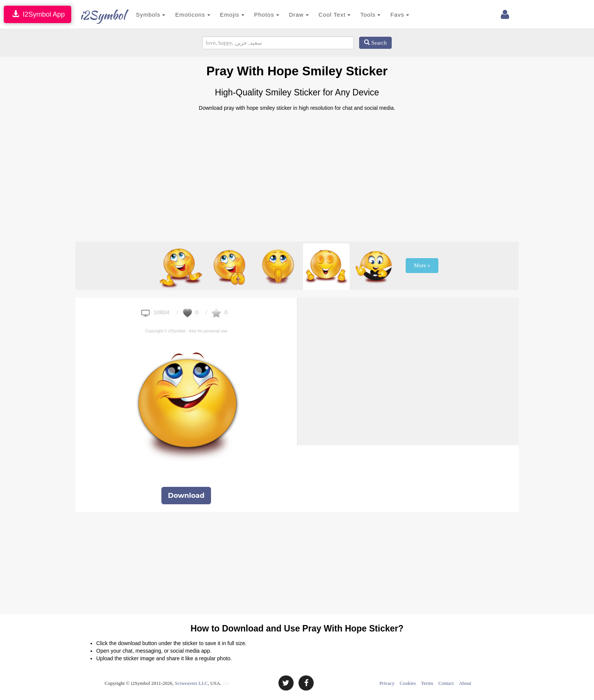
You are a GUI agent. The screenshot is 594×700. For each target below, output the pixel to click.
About (465, 683)
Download (186, 496)
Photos (258, 15)
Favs (392, 15)
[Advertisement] (297, 173)
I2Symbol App (38, 14)
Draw (291, 15)
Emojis (224, 15)
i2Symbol (96, 15)
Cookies (408, 683)
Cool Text (326, 15)
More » (422, 265)
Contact (446, 683)
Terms (427, 683)
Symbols (142, 15)
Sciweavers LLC (191, 683)
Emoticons (184, 15)
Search (375, 43)
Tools (362, 15)
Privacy (387, 683)
